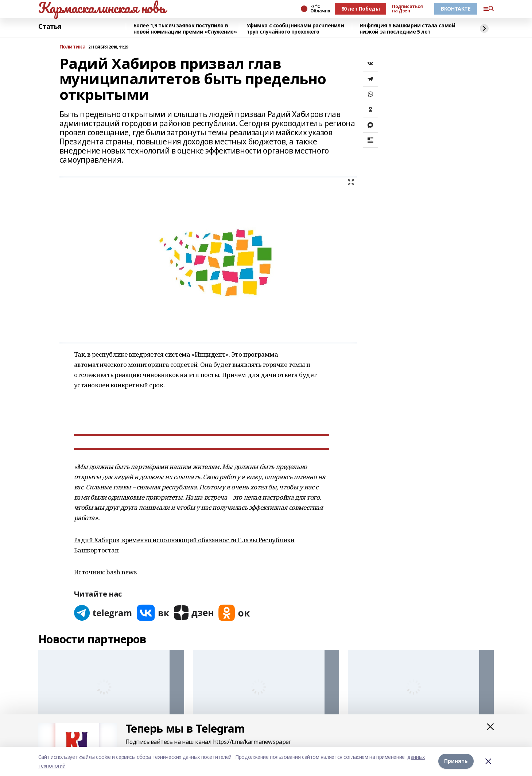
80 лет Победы (361, 9)
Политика (73, 47)
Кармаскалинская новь (102, 8)
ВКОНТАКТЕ (456, 9)
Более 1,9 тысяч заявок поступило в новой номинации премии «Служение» (185, 29)
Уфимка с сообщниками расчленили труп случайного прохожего (295, 29)
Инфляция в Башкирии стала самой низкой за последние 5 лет (407, 29)
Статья (50, 27)
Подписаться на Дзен (407, 9)
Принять (456, 761)
